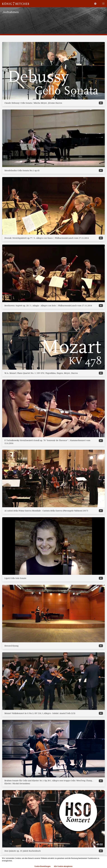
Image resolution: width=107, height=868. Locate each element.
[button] (103, 4)
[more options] (101, 103)
